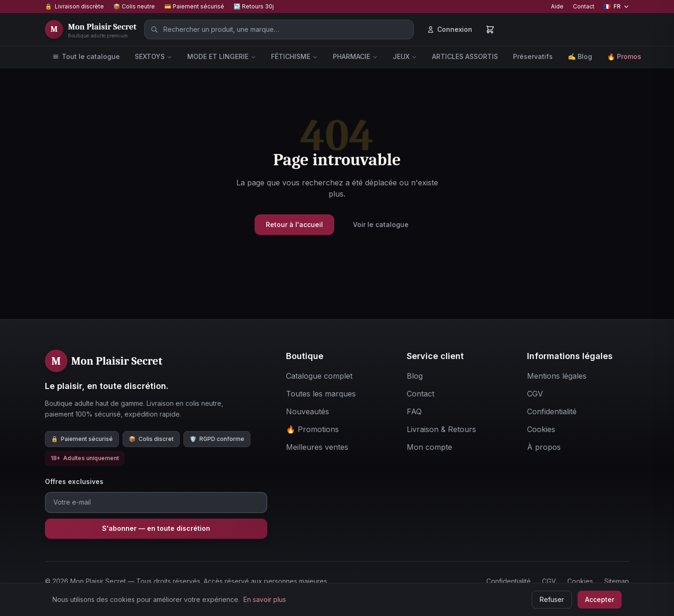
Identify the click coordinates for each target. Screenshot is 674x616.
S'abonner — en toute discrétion (156, 528)
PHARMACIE (355, 56)
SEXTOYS (154, 56)
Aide (557, 6)
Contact (584, 6)
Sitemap (617, 581)
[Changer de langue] (616, 7)
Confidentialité (509, 581)
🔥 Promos (624, 56)
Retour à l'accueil (294, 224)
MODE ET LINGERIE (222, 56)
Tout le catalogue (86, 56)
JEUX (405, 56)
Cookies (580, 581)
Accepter (600, 599)
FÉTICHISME (294, 56)
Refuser (552, 599)
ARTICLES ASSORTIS (465, 56)
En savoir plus (265, 599)
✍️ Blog (580, 56)
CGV (549, 581)
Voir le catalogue (381, 224)
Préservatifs (533, 56)
